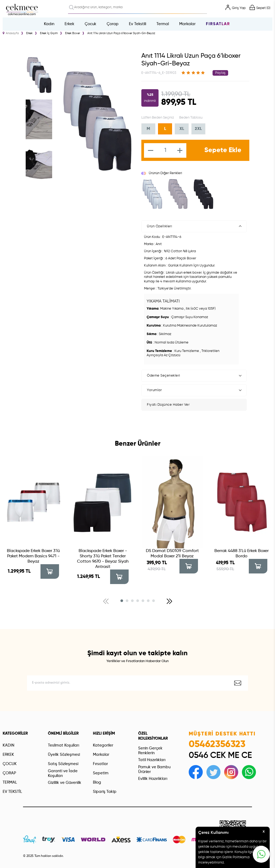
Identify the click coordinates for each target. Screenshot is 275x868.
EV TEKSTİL (12, 792)
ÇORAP (9, 773)
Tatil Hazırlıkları (152, 760)
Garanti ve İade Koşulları (63, 773)
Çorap (113, 24)
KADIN (8, 745)
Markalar (187, 24)
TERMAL (10, 782)
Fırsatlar (218, 24)
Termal (163, 24)
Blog (97, 782)
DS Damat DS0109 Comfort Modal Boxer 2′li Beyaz (172, 554)
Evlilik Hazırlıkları (153, 779)
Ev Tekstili (137, 24)
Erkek (69, 24)
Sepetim (101, 773)
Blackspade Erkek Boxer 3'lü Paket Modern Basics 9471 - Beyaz (33, 556)
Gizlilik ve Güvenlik (65, 783)
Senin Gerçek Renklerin (150, 751)
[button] (122, 601)
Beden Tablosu (191, 118)
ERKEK (8, 755)
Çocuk (91, 24)
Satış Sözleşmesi (63, 764)
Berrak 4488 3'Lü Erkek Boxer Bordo (242, 554)
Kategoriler (103, 745)
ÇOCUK (10, 764)
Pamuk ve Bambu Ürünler (154, 769)
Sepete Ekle (223, 150)
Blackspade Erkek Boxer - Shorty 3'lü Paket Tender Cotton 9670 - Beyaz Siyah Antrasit (103, 559)
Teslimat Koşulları (64, 745)
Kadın (49, 24)
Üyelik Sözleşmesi (64, 755)
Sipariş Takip (105, 792)
